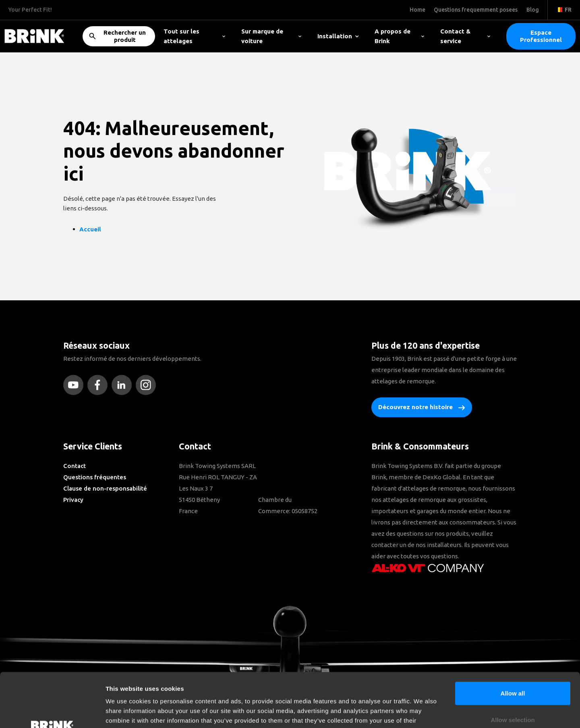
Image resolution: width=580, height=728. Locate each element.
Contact (75, 466)
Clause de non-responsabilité (105, 488)
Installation (338, 36)
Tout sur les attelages (194, 36)
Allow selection (513, 669)
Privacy (73, 500)
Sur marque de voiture (271, 36)
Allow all (513, 642)
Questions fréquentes (95, 477)
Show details (423, 712)
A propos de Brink (399, 36)
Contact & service (465, 36)
